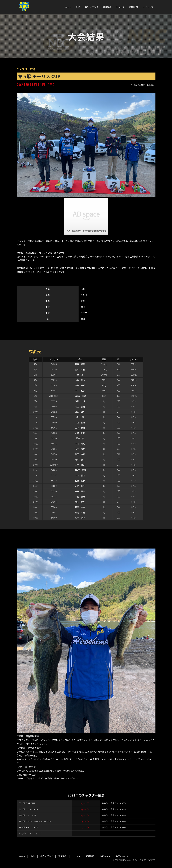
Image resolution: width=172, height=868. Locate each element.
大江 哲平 (80, 486)
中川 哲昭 (80, 475)
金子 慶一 (80, 491)
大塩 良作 (80, 422)
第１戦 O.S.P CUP (27, 803)
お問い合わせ (122, 856)
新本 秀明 (80, 518)
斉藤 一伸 (80, 385)
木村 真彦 (80, 497)
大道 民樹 (80, 433)
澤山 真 (80, 417)
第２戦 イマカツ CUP (29, 809)
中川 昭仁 (80, 444)
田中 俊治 (80, 465)
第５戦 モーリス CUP (29, 827)
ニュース (120, 7)
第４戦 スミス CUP (28, 815)
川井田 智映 (80, 470)
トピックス (148, 7)
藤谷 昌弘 (80, 364)
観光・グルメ (91, 7)
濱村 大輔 (80, 401)
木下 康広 (80, 449)
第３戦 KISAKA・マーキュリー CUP (35, 821)
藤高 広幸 (80, 507)
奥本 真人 (80, 460)
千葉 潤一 (80, 375)
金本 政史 (80, 369)
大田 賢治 (80, 407)
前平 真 (80, 438)
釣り (78, 7)
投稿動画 (133, 7)
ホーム (68, 7)
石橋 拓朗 (80, 481)
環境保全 (107, 7)
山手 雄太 (80, 380)
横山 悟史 (80, 502)
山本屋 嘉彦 (80, 396)
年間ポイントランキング (30, 833)
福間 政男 (80, 512)
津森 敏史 (80, 412)
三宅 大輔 (80, 428)
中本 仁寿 (80, 391)
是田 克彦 (80, 454)
